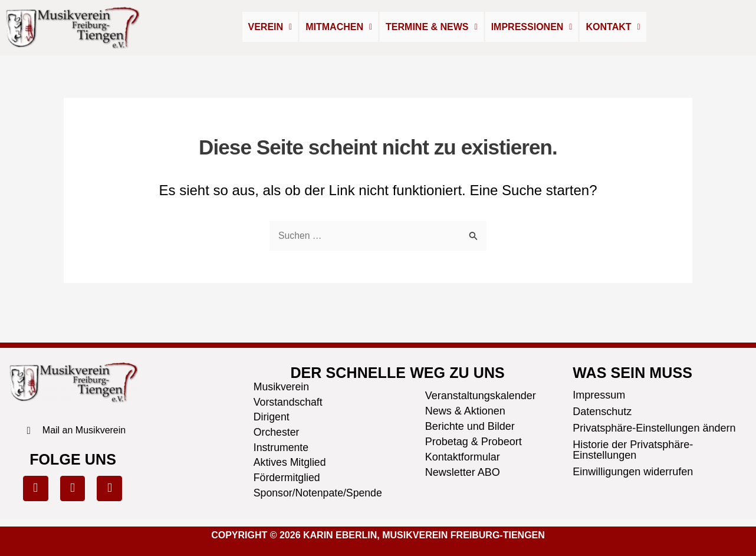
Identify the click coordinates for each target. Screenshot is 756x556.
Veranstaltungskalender (481, 394)
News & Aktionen (465, 409)
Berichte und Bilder (470, 425)
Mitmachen (339, 27)
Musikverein (282, 386)
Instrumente (282, 447)
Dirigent (272, 416)
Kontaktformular (463, 455)
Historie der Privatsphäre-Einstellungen (633, 449)
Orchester (277, 432)
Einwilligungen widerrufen (633, 471)
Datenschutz (602, 410)
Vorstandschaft (289, 401)
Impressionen (532, 27)
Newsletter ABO (463, 471)
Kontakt (613, 27)
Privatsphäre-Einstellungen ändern (654, 427)
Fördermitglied (287, 478)
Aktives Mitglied (290, 462)
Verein (270, 27)
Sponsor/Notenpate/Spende (314, 493)
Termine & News (432, 27)
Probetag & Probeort (474, 440)
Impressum (599, 394)
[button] (270, 27)
